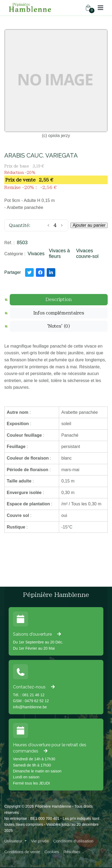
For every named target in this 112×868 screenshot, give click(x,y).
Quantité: (20, 225)
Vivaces (36, 254)
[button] (101, 8)
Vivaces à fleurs (59, 254)
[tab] (59, 300)
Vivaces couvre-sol (87, 254)
